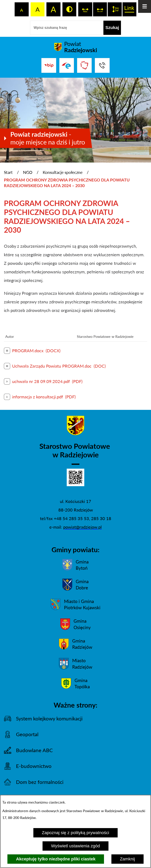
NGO (28, 172)
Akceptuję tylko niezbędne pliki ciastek (56, 859)
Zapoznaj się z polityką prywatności (76, 833)
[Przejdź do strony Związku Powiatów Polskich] (84, 65)
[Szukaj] (112, 28)
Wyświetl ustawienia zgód (75, 846)
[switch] (85, 9)
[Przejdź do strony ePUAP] (67, 65)
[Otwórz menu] (145, 6)
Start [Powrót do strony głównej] (8, 172)
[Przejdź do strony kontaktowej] (102, 65)
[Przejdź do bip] (49, 65)
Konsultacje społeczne (63, 172)
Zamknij (127, 859)
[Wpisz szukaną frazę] (67, 28)
